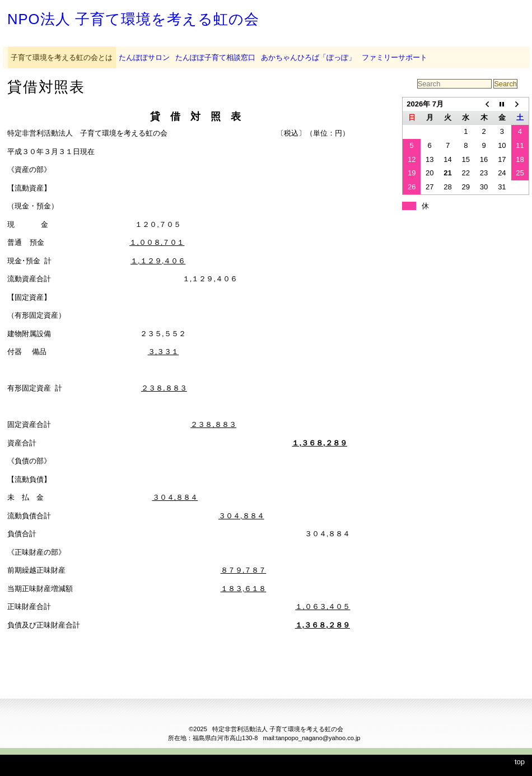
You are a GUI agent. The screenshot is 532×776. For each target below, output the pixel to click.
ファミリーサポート (395, 57)
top (520, 762)
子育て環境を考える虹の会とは (62, 57)
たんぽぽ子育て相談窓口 (215, 57)
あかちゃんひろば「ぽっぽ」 (308, 57)
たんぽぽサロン (144, 57)
